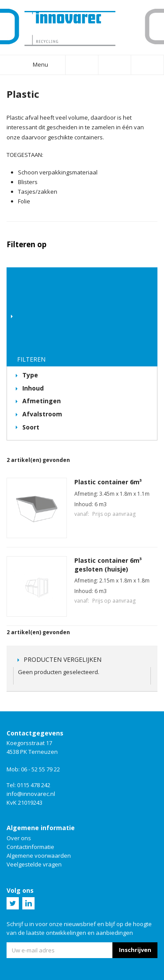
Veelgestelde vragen (34, 864)
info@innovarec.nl (31, 794)
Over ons (19, 838)
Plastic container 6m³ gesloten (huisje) (108, 565)
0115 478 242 (34, 785)
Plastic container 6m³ (108, 482)
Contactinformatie (30, 847)
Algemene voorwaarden (39, 856)
